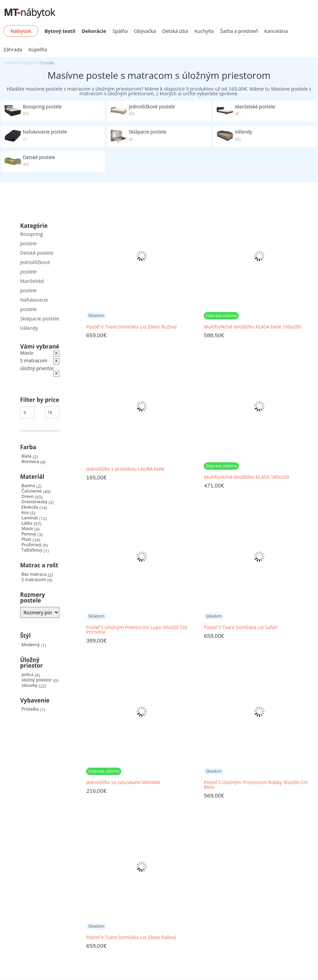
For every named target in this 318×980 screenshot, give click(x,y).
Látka (27, 523)
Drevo (27, 496)
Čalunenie (31, 491)
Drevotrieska (34, 502)
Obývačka (145, 31)
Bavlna (28, 486)
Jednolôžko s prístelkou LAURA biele (125, 469)
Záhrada (13, 49)
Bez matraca (34, 574)
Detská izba (175, 31)
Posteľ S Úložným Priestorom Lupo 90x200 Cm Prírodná (137, 630)
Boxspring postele (31, 239)
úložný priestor (37, 680)
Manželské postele (32, 286)
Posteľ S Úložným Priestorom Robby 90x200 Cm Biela (256, 785)
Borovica (30, 461)
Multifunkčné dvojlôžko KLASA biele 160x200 (252, 327)
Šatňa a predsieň (239, 31)
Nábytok (29, 63)
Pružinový (31, 545)
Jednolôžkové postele (35, 267)
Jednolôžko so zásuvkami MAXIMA (123, 782)
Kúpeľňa (38, 49)
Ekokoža (30, 507)
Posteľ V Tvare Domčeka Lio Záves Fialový (131, 937)
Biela (26, 456)
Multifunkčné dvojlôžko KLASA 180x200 (246, 477)
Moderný (31, 645)
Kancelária (276, 31)
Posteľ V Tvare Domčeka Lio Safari (241, 627)
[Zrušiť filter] (40, 361)
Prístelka (30, 709)
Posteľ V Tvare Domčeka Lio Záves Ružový (131, 327)
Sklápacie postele (40, 319)
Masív (27, 529)
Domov (11, 63)
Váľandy (29, 328)
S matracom (34, 580)
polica (27, 675)
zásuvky (29, 685)
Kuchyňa (204, 31)
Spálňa (120, 31)
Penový (29, 534)
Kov (25, 512)
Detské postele (37, 253)
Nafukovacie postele (34, 304)
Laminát (30, 518)
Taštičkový (32, 550)
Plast (26, 539)
